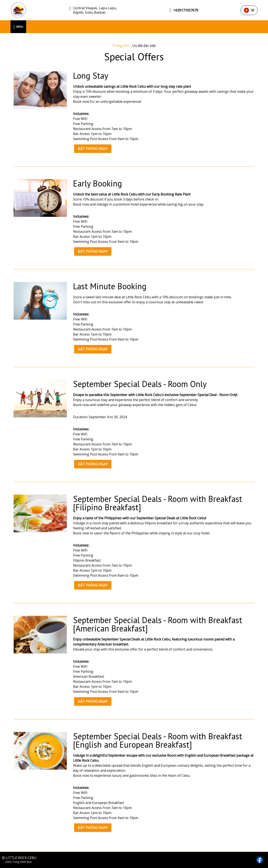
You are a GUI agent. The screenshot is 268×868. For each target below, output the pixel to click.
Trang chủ (121, 46)
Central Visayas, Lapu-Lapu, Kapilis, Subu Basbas (95, 10)
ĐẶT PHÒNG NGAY (93, 149)
